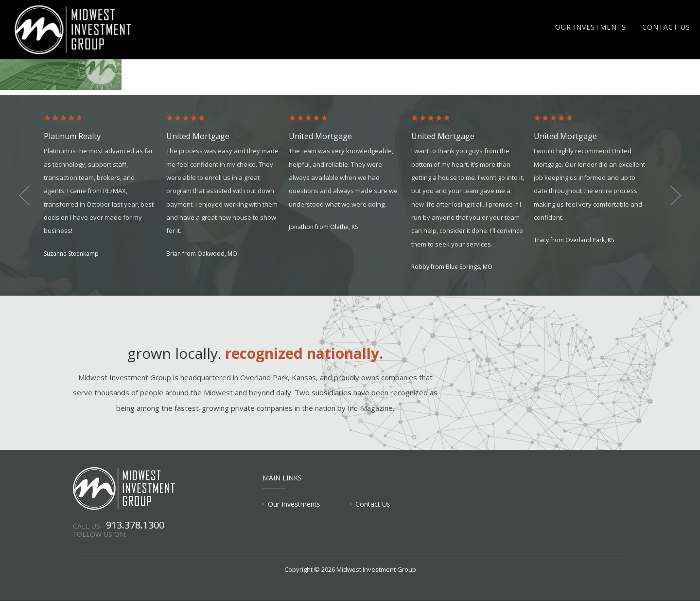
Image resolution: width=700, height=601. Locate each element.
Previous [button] (24, 195)
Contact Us (666, 27)
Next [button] (676, 195)
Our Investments (591, 27)
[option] (105, 187)
